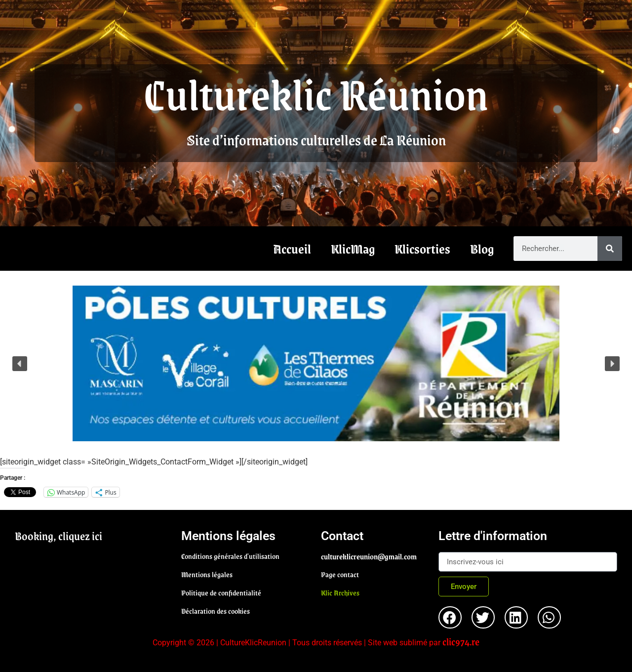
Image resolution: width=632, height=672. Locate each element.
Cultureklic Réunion (316, 93)
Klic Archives (340, 592)
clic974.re (461, 641)
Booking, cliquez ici (59, 536)
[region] (316, 363)
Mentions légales (207, 574)
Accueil (292, 249)
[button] (316, 363)
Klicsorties (422, 249)
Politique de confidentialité (221, 592)
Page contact (340, 574)
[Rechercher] (610, 249)
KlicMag (353, 249)
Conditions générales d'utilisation (230, 556)
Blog (482, 249)
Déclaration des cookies (216, 611)
